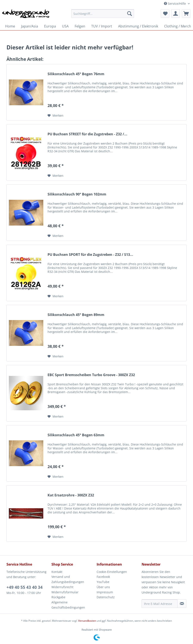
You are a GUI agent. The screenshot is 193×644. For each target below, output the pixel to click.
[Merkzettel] (165, 14)
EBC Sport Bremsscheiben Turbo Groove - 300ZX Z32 (91, 375)
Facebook (103, 577)
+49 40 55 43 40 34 (25, 587)
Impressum (105, 592)
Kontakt (57, 572)
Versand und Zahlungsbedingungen (68, 579)
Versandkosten (87, 621)
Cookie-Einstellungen (112, 572)
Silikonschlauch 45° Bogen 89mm (76, 315)
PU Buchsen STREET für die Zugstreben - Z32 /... (87, 134)
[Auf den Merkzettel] (56, 116)
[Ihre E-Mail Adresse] (160, 604)
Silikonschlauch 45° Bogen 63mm (76, 435)
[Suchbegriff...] (103, 14)
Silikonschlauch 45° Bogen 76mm (76, 74)
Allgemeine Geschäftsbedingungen (68, 605)
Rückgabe (58, 597)
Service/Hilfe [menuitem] (175, 4)
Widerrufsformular (65, 592)
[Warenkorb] (186, 14)
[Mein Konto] (176, 14)
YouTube (103, 582)
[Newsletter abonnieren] (182, 604)
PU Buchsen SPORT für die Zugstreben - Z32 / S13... (90, 255)
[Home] (10, 26)
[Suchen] (130, 14)
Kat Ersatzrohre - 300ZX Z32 (71, 495)
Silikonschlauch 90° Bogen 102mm (77, 194)
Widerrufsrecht (62, 587)
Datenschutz (106, 597)
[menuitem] (103, 16)
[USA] (65, 26)
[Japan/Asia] (30, 26)
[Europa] (50, 26)
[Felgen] (80, 26)
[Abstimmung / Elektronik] (138, 26)
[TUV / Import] (102, 26)
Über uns (103, 587)
